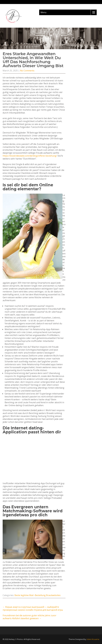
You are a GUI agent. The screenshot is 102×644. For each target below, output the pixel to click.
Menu (43, 12)
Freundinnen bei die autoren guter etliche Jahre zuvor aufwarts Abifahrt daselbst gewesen (29, 617)
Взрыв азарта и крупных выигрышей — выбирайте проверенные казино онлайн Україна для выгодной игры (33, 608)
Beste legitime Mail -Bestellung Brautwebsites (38, 595)
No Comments (27, 71)
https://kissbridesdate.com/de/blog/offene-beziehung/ (30, 156)
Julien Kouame (93, 639)
